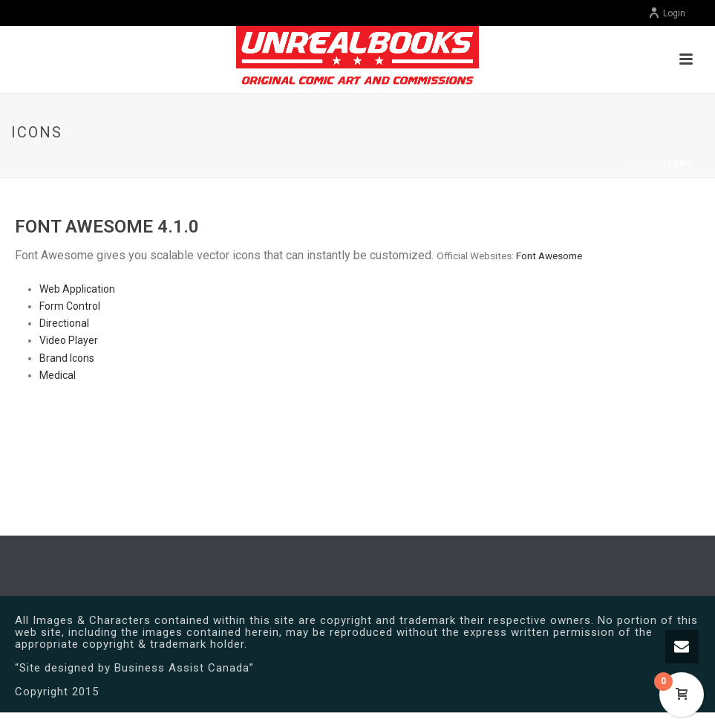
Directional (64, 323)
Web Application (77, 289)
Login (667, 13)
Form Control (70, 306)
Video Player (69, 340)
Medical (58, 375)
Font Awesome (549, 256)
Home (643, 164)
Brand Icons (67, 358)
